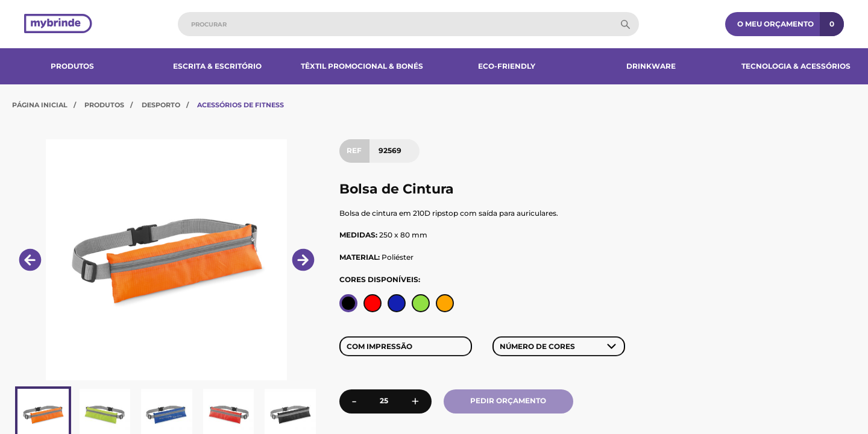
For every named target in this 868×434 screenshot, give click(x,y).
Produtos (72, 66)
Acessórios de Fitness (241, 105)
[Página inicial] (58, 24)
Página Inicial (40, 105)
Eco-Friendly (507, 66)
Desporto (161, 105)
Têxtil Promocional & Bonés (362, 66)
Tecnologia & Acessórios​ (796, 66)
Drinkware (651, 66)
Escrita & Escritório (217, 66)
